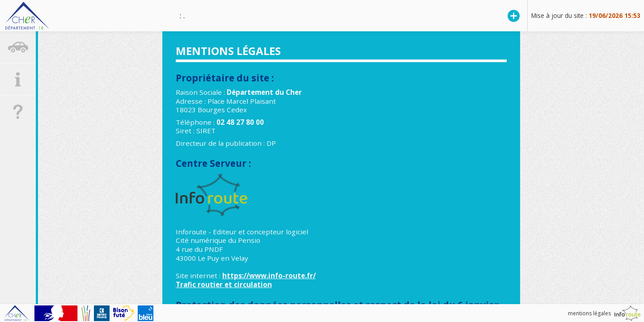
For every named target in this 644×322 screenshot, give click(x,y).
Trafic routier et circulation (224, 284)
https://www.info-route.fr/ (269, 275)
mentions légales (589, 313)
